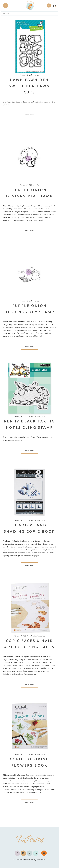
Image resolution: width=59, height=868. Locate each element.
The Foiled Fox (24, 860)
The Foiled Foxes (39, 416)
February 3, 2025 (26, 75)
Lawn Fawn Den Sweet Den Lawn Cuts (29, 86)
